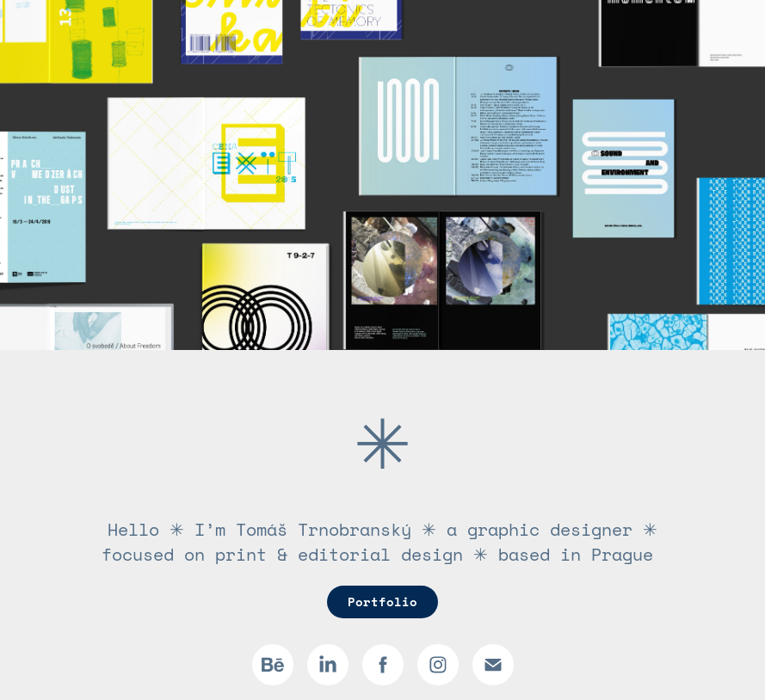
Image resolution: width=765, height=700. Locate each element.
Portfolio (382, 602)
